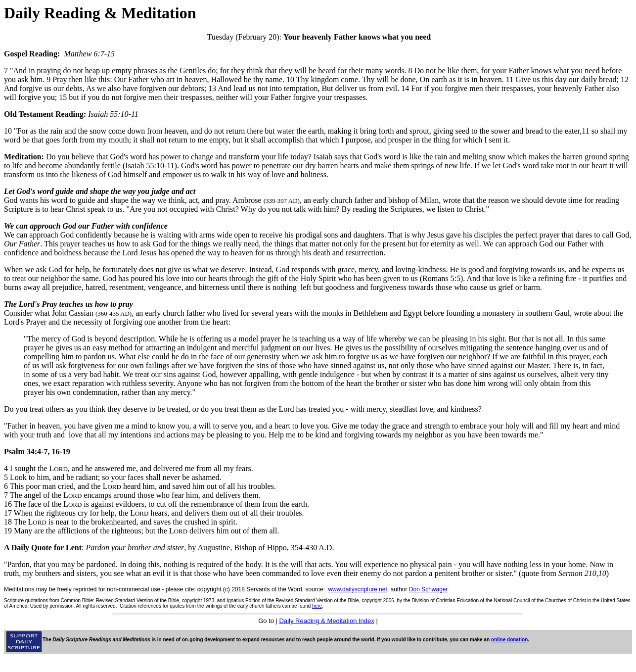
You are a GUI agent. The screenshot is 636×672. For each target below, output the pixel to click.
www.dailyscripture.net (357, 589)
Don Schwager (429, 589)
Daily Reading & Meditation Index (327, 621)
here (317, 606)
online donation (509, 640)
